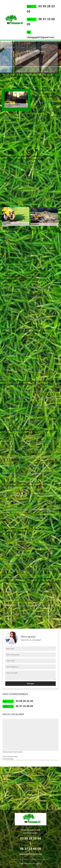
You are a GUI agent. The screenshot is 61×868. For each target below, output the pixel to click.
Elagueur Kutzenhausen (8, 795)
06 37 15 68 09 (24, 706)
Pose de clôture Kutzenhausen (8, 788)
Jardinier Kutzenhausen (8, 782)
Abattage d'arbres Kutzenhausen (29, 782)
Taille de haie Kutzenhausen (27, 788)
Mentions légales (30, 864)
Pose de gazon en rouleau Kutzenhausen (49, 787)
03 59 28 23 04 (24, 701)
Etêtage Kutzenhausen (27, 795)
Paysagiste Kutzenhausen (8, 801)
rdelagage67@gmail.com (40, 37)
